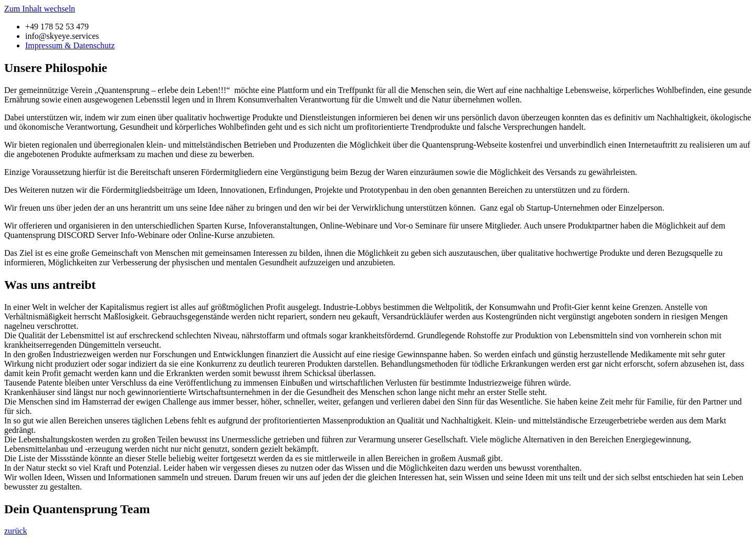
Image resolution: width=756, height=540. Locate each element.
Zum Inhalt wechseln (40, 9)
